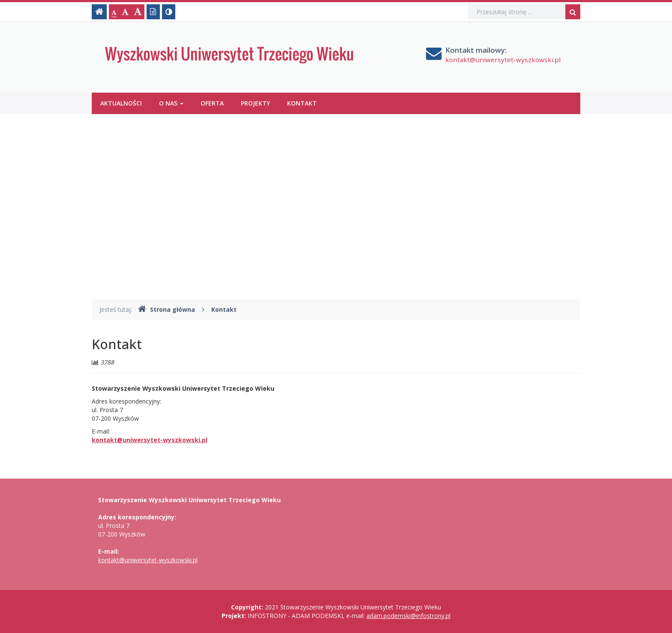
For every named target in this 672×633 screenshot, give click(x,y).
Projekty (255, 103)
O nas (171, 103)
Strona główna (166, 309)
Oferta (212, 103)
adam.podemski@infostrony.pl (408, 616)
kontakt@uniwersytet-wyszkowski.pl (503, 60)
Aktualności (121, 103)
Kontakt (302, 103)
